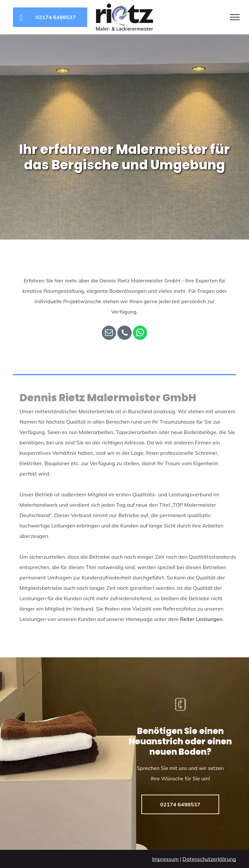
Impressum (165, 859)
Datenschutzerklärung (209, 859)
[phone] (124, 334)
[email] (109, 334)
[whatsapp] (140, 334)
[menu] (235, 17)
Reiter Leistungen (201, 619)
